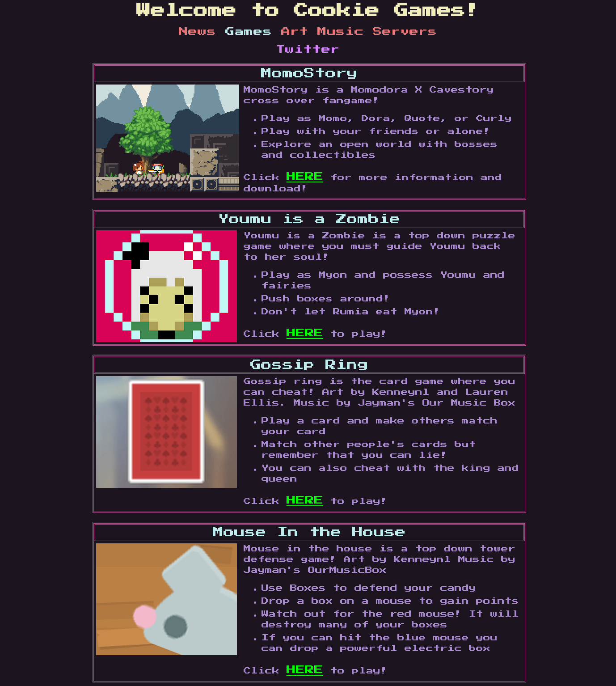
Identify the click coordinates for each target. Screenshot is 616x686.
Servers (405, 32)
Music (345, 32)
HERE (305, 177)
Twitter (308, 50)
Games (253, 32)
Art (299, 32)
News (202, 32)
